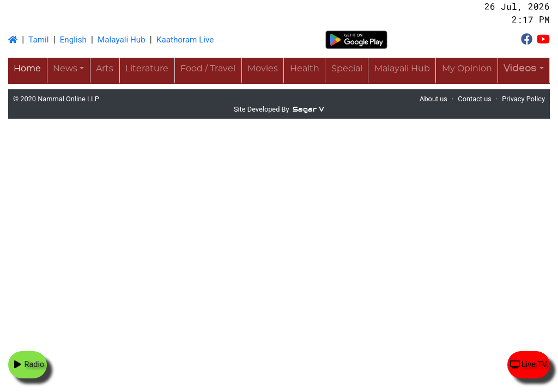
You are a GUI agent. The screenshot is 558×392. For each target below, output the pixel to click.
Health (305, 69)
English (73, 40)
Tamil (38, 40)
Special (347, 69)
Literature (147, 69)
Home (27, 69)
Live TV (529, 365)
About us (433, 99)
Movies (263, 69)
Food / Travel (208, 69)
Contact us (475, 99)
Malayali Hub (122, 40)
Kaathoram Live (185, 40)
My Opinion (467, 69)
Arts (105, 69)
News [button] (65, 69)
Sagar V (308, 109)
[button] (524, 70)
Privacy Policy (523, 99)
